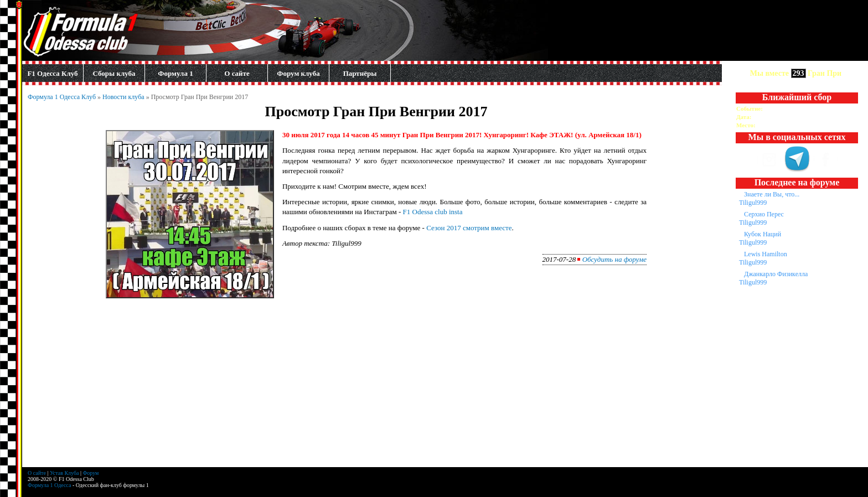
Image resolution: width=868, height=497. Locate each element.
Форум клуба (298, 73)
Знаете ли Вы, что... (772, 194)
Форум (91, 473)
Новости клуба (123, 97)
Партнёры (360, 73)
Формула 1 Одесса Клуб (62, 97)
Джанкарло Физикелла (776, 274)
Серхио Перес (764, 214)
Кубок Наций (763, 234)
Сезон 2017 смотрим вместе (469, 228)
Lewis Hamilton (766, 254)
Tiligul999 (753, 203)
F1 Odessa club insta (433, 212)
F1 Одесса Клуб (52, 73)
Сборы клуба (114, 73)
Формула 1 (175, 73)
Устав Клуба (64, 473)
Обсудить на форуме (614, 259)
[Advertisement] (376, 390)
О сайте (237, 73)
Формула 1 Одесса (49, 485)
